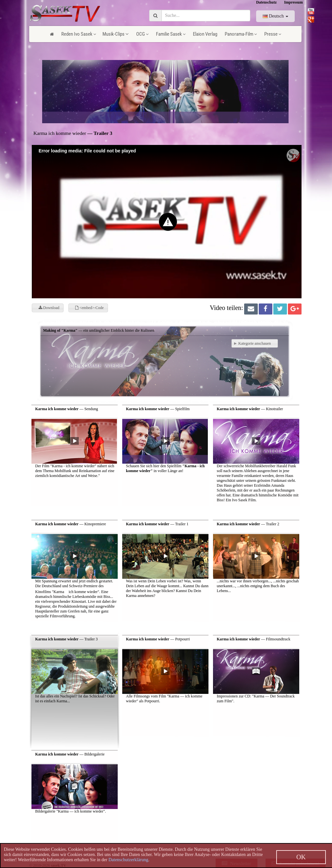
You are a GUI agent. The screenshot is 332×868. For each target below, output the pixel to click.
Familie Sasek (171, 34)
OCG (142, 34)
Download (49, 308)
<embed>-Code (89, 308)
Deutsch (275, 16)
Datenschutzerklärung (128, 860)
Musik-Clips (116, 34)
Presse (273, 34)
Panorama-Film (241, 34)
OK (301, 857)
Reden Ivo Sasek (79, 34)
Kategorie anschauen (253, 343)
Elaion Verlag (205, 34)
